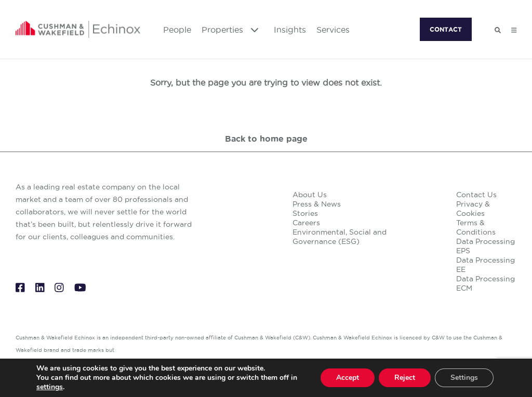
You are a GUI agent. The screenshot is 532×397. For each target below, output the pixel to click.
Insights (290, 30)
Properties (230, 30)
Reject (405, 378)
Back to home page (266, 139)
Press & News (317, 204)
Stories (305, 213)
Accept (348, 378)
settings (50, 387)
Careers (306, 223)
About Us (310, 195)
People (177, 30)
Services (333, 30)
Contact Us (476, 195)
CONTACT (446, 29)
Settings (464, 378)
